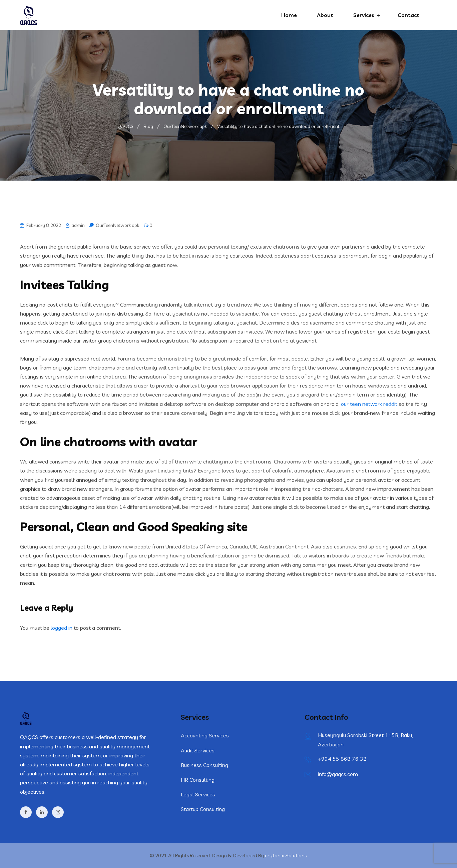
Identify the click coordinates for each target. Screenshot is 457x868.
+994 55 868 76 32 (342, 759)
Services (364, 15)
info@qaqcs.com (338, 774)
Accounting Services (205, 735)
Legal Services (198, 794)
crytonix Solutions (286, 855)
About (325, 15)
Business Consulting (204, 765)
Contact (408, 15)
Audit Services (198, 750)
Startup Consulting (203, 809)
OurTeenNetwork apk (117, 225)
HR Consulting (198, 780)
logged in (62, 628)
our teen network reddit (369, 404)
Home (289, 15)
